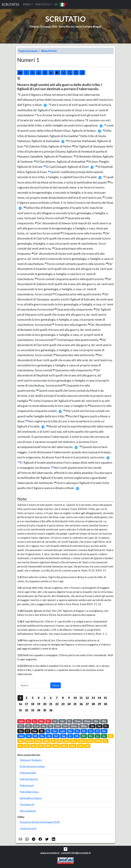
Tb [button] (50, 726)
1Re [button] (96, 721)
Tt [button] (105, 741)
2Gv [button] (64, 746)
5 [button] (45, 698)
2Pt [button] (48, 746)
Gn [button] (29, 736)
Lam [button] (63, 731)
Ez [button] (77, 731)
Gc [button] (34, 746)
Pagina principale (28, 51)
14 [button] (99, 698)
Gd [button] (80, 746)
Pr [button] (106, 726)
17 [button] (26, 704)
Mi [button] (35, 736)
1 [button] (20, 698)
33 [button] (33, 710)
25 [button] (75, 704)
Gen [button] (21, 721)
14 (44, 166)
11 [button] (81, 698)
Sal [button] (99, 726)
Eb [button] (27, 746)
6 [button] (51, 698)
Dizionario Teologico (31, 760)
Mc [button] (91, 736)
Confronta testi (28, 828)
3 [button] (32, 698)
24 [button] (69, 704)
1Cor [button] (29, 741)
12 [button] (87, 698)
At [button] (111, 736)
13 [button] (93, 698)
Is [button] (48, 731)
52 (19, 462)
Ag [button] (63, 736)
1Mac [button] (74, 726)
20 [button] (45, 704)
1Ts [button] (74, 741)
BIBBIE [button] (27, 4)
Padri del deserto (29, 779)
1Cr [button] (21, 726)
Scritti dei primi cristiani (32, 766)
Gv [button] (104, 736)
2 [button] (26, 698)
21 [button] (51, 704)
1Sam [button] (77, 721)
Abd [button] (21, 736)
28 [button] (93, 704)
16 (49, 171)
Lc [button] (97, 736)
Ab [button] (49, 736)
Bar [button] (70, 731)
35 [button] (45, 710)
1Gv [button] (56, 746)
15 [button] (105, 698)
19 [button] (39, 704)
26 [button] (81, 704)
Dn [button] (84, 731)
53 (52, 467)
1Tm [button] (90, 741)
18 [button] (33, 704)
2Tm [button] (98, 741)
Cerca (56, 685)
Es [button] (28, 721)
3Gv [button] (73, 746)
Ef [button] (53, 741)
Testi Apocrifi (27, 804)
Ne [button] (44, 726)
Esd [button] (36, 726)
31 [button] (20, 710)
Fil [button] (59, 741)
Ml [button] (77, 736)
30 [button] (105, 704)
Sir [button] (42, 731)
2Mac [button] (84, 726)
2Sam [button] (87, 721)
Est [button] (65, 726)
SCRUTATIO (11, 4)
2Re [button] (104, 721)
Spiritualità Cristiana (31, 798)
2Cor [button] (38, 741)
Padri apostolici (28, 773)
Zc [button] (70, 736)
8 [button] (63, 698)
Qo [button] (21, 731)
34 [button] (39, 710)
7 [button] (57, 698)
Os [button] (91, 731)
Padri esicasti (27, 785)
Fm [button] (20, 746)
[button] (63, 4)
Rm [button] (21, 741)
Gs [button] (55, 721)
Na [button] (42, 736)
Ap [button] (87, 746)
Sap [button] (34, 731)
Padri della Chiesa (29, 792)
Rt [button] (69, 721)
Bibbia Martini (49, 51)
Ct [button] (27, 731)
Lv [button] (34, 721)
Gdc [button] (62, 721)
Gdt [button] (58, 726)
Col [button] (66, 741)
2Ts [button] (81, 741)
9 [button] (69, 698)
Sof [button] (56, 736)
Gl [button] (97, 731)
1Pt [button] (41, 746)
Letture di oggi (92, 27)
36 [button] (51, 710)
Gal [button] (46, 741)
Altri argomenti (28, 811)
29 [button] (99, 704)
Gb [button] (92, 726)
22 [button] (57, 704)
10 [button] (75, 698)
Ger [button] (55, 731)
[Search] (34, 685)
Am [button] (104, 731)
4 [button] (39, 698)
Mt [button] (84, 736)
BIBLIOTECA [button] (43, 4)
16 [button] (20, 704)
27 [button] (87, 704)
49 (26, 421)
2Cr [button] (28, 726)
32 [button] (26, 710)
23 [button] (63, 704)
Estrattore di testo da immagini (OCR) (40, 822)
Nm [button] (41, 721)
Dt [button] (48, 721)
